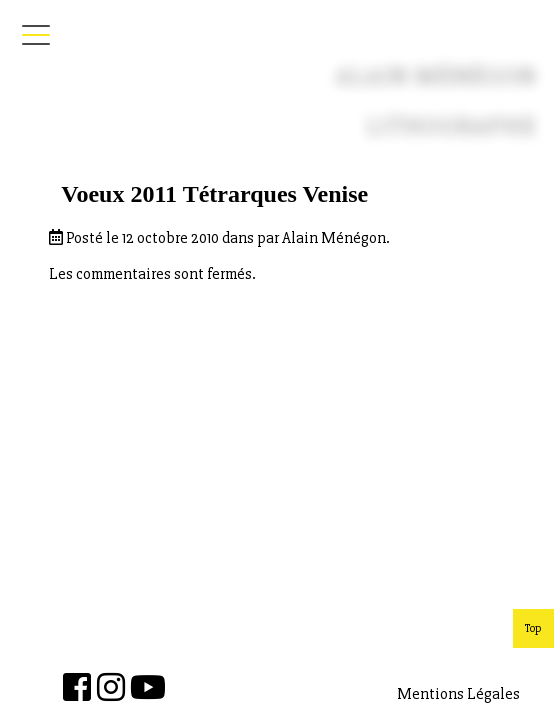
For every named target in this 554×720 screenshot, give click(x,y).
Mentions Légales (458, 694)
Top (533, 628)
